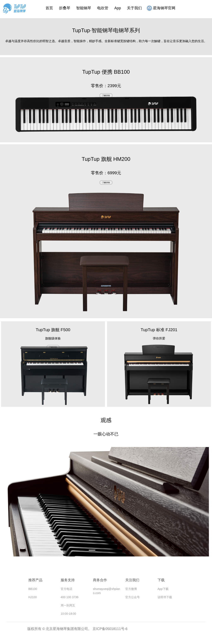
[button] (94, 550)
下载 (161, 580)
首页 (49, 8)
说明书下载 (165, 597)
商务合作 (100, 580)
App (118, 8)
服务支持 (68, 580)
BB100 (33, 589)
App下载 (163, 589)
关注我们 (132, 580)
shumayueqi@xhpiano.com (107, 591)
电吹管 (103, 8)
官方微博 (131, 589)
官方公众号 (132, 597)
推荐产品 (35, 580)
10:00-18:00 (68, 614)
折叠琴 (65, 8)
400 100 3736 (70, 597)
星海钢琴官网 (161, 8)
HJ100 (33, 597)
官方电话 (66, 589)
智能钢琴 (84, 8)
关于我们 (134, 8)
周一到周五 (68, 605)
